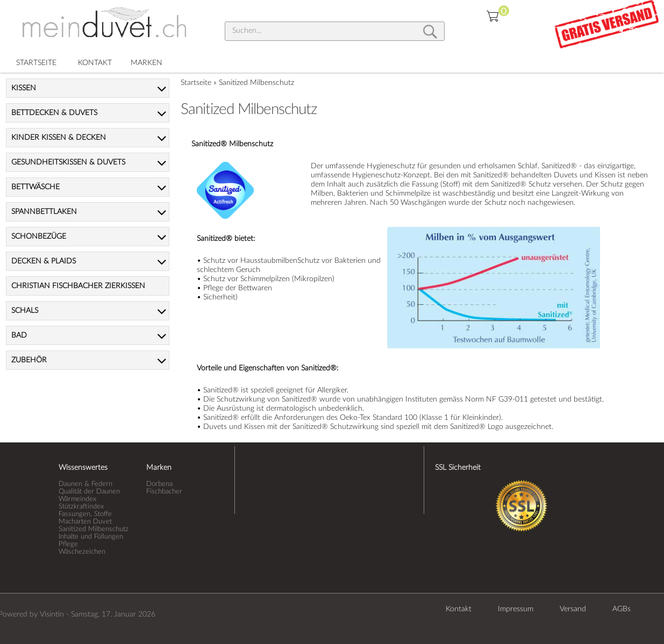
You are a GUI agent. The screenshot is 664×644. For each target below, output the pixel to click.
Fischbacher (164, 491)
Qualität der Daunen (89, 491)
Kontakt (459, 609)
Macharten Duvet (85, 521)
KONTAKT (95, 63)
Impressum (516, 609)
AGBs (622, 609)
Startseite (196, 83)
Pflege (68, 544)
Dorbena (159, 484)
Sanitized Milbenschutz (256, 83)
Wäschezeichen (82, 552)
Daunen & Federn (85, 484)
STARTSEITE (36, 63)
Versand (573, 609)
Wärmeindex (77, 499)
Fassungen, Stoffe (85, 514)
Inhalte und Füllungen (91, 536)
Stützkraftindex (81, 506)
